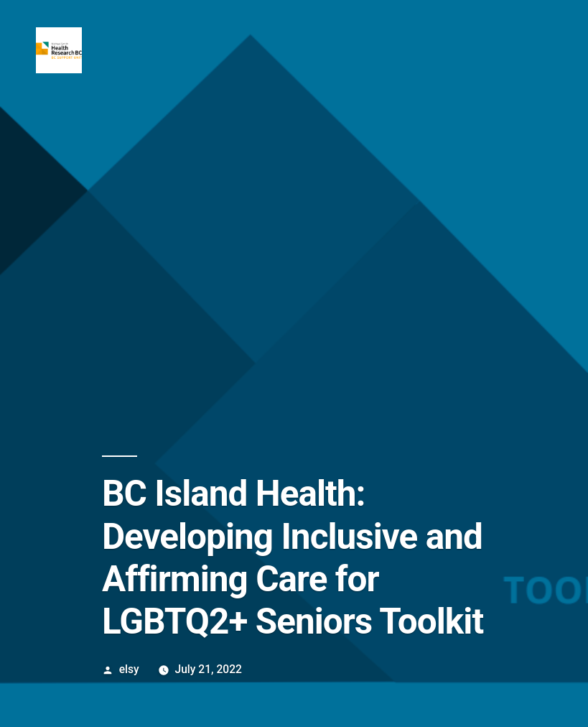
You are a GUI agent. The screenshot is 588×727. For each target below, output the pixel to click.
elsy (129, 669)
